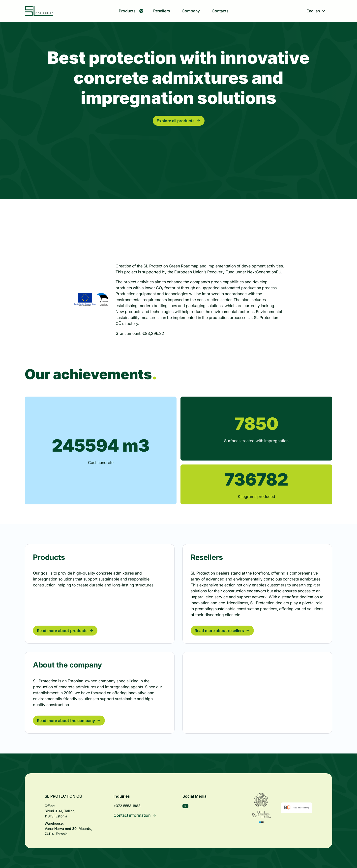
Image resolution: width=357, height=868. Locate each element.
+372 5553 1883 (127, 806)
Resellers (162, 11)
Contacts (220, 11)
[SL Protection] (39, 11)
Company (191, 11)
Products (131, 11)
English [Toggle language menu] (316, 11)
